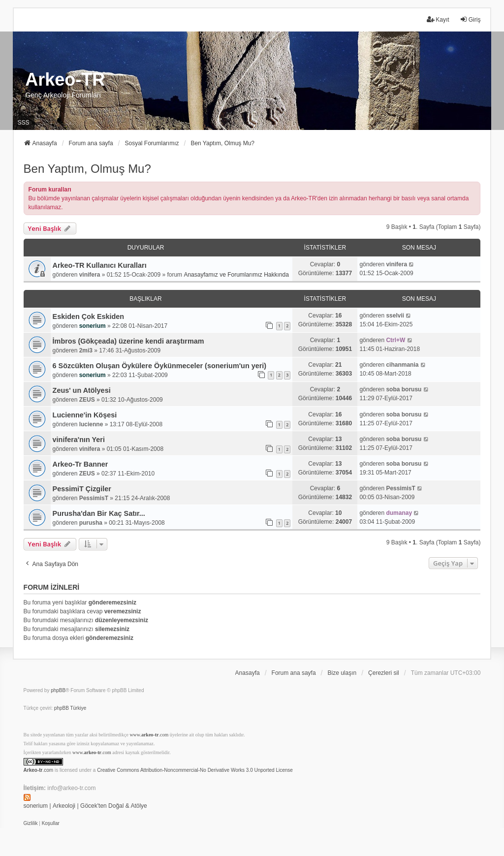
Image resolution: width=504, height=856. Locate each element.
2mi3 (86, 350)
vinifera (90, 275)
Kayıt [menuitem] (438, 19)
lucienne (91, 424)
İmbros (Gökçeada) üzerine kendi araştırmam (128, 341)
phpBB (58, 690)
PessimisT (94, 498)
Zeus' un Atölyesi (82, 390)
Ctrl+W (395, 340)
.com (39, 770)
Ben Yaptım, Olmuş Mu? (87, 169)
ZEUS (87, 400)
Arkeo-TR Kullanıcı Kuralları (100, 265)
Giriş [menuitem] (470, 19)
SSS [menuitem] (24, 123)
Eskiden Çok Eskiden (89, 317)
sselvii (395, 316)
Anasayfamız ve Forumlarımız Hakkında (236, 275)
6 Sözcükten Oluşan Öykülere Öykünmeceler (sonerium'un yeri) (160, 366)
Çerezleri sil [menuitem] (384, 673)
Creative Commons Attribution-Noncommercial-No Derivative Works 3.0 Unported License (195, 770)
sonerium (93, 326)
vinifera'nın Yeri (79, 440)
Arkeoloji (64, 806)
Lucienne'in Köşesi (85, 415)
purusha (91, 523)
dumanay (399, 513)
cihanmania (402, 365)
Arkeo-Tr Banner (80, 464)
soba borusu (404, 389)
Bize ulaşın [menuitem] (342, 673)
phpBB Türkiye (70, 708)
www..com (149, 735)
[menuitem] (31, 824)
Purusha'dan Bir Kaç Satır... (99, 513)
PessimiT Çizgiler (82, 489)
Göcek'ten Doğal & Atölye (114, 806)
